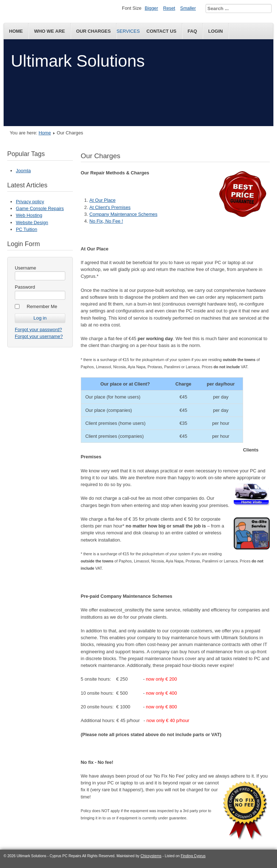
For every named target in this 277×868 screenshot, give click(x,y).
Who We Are (49, 31)
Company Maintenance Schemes (124, 214)
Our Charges (93, 31)
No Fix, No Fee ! (106, 221)
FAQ (192, 31)
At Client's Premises (110, 207)
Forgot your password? (38, 330)
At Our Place (103, 200)
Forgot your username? (39, 336)
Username (25, 268)
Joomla (23, 171)
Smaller (188, 8)
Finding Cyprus (193, 856)
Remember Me (42, 306)
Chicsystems (151, 856)
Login (216, 31)
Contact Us (161, 31)
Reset (169, 8)
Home (16, 31)
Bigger (151, 8)
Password (25, 287)
